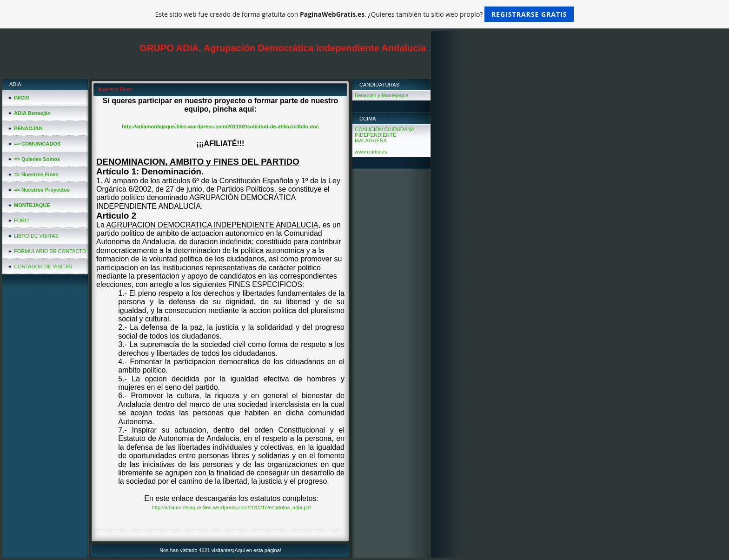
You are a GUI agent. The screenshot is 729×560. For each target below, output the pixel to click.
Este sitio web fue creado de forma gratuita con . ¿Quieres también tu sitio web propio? (365, 14)
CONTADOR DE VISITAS (43, 267)
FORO (21, 220)
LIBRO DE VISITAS (36, 236)
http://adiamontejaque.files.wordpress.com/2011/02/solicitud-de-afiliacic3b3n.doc (220, 127)
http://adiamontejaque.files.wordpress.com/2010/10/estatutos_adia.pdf (232, 507)
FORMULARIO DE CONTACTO (50, 251)
